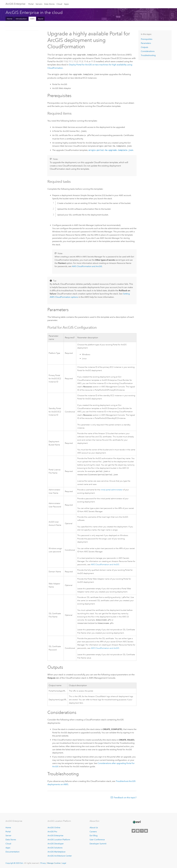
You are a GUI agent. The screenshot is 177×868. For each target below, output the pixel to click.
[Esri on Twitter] (133, 831)
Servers (39, 4)
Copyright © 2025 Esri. (15, 863)
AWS (32, 19)
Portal (31, 4)
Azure (41, 19)
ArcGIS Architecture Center (60, 856)
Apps (66, 4)
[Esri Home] (137, 822)
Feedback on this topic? (125, 798)
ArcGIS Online (54, 828)
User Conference (97, 840)
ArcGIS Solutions (55, 848)
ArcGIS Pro (52, 832)
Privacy (43, 863)
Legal (64, 863)
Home (10, 19)
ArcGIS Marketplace (56, 852)
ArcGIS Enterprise (15, 4)
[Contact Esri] (146, 831)
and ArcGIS (87, 266)
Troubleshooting (148, 55)
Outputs (144, 47)
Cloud (59, 4)
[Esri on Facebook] (138, 831)
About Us (94, 828)
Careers (93, 832)
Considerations (148, 51)
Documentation (12, 852)
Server (8, 836)
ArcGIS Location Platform (59, 840)
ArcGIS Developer (56, 844)
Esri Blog (94, 836)
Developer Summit (98, 844)
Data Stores (49, 4)
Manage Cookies (54, 863)
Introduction (21, 19)
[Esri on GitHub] (142, 831)
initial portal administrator (112, 490)
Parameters (146, 43)
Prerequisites (147, 39)
